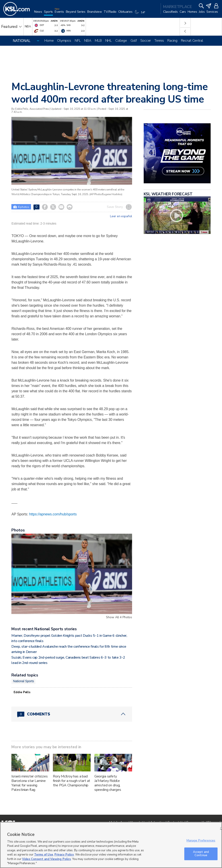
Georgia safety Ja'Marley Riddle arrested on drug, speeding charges (108, 783)
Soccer (146, 41)
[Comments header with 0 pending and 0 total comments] (72, 714)
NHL (109, 41)
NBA (88, 41)
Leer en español (121, 216)
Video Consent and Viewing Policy (47, 859)
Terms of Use (44, 855)
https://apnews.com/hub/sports (53, 514)
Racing (172, 41)
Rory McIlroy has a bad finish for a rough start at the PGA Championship (72, 781)
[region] (111, 845)
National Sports (23, 681)
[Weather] (140, 14)
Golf (134, 41)
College (121, 41)
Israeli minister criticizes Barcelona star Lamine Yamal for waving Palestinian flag (29, 783)
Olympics (64, 41)
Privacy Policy (64, 855)
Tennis (159, 41)
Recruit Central (192, 41)
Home (49, 41)
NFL (78, 41)
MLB (98, 41)
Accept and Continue (201, 854)
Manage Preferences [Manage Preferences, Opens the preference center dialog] (201, 841)
